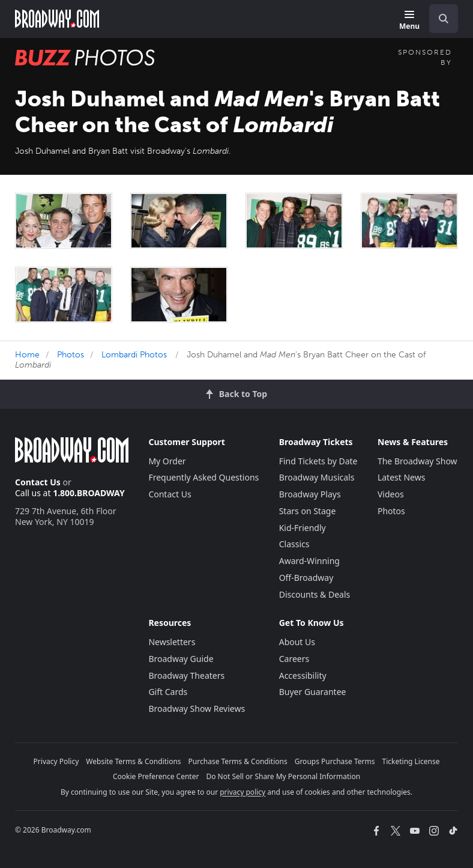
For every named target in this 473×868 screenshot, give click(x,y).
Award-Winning (309, 561)
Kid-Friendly (303, 528)
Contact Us (38, 482)
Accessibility (303, 675)
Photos (71, 355)
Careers (294, 659)
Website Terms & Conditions (133, 761)
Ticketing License (411, 761)
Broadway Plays (310, 494)
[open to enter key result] (444, 19)
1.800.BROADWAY (89, 493)
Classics (294, 544)
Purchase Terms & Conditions (238, 761)
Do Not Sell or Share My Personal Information (283, 776)
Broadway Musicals (317, 477)
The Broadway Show (417, 461)
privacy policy (243, 792)
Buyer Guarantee (313, 692)
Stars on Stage (308, 511)
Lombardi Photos (134, 355)
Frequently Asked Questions (203, 477)
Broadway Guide (181, 659)
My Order (167, 461)
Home (27, 355)
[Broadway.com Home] (57, 19)
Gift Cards (168, 692)
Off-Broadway (306, 578)
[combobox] (439, 19)
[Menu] (409, 21)
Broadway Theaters (186, 675)
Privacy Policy (56, 761)
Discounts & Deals (315, 594)
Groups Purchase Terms (335, 761)
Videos (391, 494)
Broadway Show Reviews (197, 709)
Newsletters (172, 642)
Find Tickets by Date (318, 461)
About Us (297, 642)
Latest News (402, 477)
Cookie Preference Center (156, 776)
